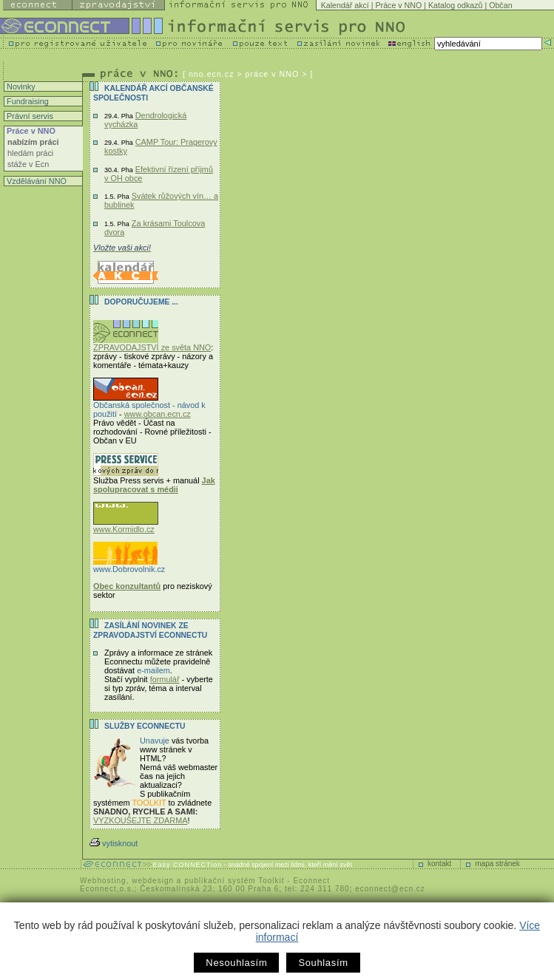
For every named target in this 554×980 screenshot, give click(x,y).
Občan (500, 5)
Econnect (311, 881)
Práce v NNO (399, 5)
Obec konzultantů (127, 586)
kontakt (439, 864)
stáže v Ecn (28, 164)
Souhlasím (323, 963)
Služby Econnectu (145, 726)
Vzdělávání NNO (36, 181)
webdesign (153, 881)
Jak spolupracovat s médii (154, 485)
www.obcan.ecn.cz (158, 414)
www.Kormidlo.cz (126, 525)
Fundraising (27, 101)
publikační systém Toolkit (234, 881)
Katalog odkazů (455, 5)
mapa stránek (497, 864)
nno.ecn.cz (212, 74)
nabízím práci (33, 142)
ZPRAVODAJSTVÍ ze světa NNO (152, 344)
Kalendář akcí (345, 5)
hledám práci (30, 153)
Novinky (20, 86)
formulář (165, 679)
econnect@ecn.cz (390, 889)
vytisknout (114, 843)
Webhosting (103, 881)
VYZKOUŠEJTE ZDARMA (141, 820)
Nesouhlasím (236, 963)
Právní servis (29, 116)
